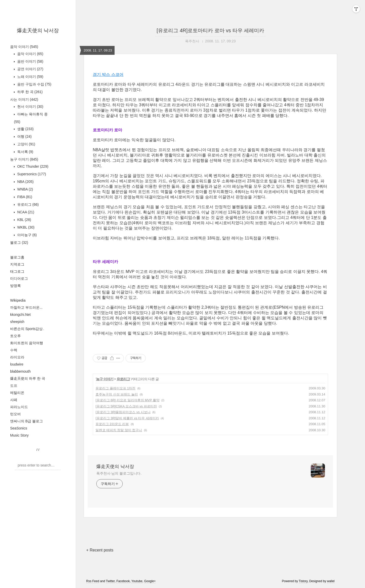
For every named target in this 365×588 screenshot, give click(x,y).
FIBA (24, 197)
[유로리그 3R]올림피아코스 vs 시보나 (123, 412)
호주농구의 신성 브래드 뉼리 (117, 394)
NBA (25, 182)
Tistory (303, 581)
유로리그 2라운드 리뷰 (112, 424)
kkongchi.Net (20, 315)
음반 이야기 (30, 61)
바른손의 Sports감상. (27, 329)
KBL (24, 220)
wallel (331, 581)
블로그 (19, 243)
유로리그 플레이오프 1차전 (115, 388)
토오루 (15, 336)
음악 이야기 (24, 47)
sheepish (17, 322)
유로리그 (28, 204)
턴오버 (15, 414)
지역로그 (17, 264)
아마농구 (26, 235)
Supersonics (31, 174)
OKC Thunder (32, 166)
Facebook (123, 581)
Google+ (150, 581)
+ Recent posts (100, 550)
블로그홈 (17, 257)
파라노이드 (19, 407)
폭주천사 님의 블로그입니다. (119, 473)
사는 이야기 (24, 99)
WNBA (25, 189)
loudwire (17, 364)
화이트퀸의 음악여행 (27, 343)
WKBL (25, 227)
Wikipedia (18, 300)
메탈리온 (17, 393)
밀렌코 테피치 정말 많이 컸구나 (119, 430)
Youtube (137, 581)
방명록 (15, 286)
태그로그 (17, 271)
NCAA (25, 212)
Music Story (19, 435)
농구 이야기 (24, 159)
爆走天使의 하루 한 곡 (28, 378)
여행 (24, 136)
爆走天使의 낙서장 (38, 30)
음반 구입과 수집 (34, 84)
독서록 (25, 152)
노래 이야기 (30, 77)
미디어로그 (19, 279)
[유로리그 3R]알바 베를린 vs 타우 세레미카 (127, 418)
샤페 (14, 400)
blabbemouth (20, 371)
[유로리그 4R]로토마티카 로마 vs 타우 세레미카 (210, 30)
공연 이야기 (30, 69)
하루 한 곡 (29, 92)
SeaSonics (19, 428)
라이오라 (17, 357)
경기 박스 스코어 (108, 74)
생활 (25, 129)
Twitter (110, 581)
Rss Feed (93, 581)
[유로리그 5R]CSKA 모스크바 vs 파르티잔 (126, 406)
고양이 (26, 144)
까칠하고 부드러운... (26, 307)
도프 (14, 386)
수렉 (14, 350)
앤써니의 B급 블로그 (26, 421)
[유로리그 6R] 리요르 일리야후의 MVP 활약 (127, 400)
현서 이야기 (30, 107)
